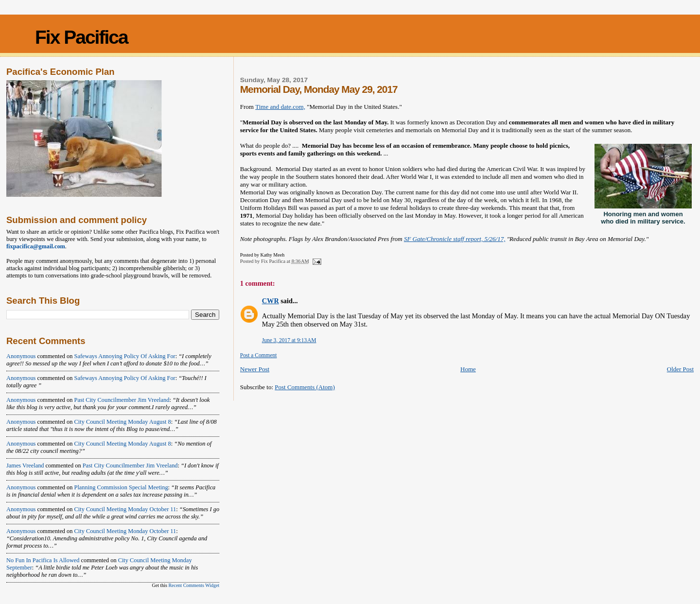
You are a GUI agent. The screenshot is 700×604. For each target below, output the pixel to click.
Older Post (680, 369)
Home (468, 369)
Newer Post (255, 369)
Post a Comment (259, 355)
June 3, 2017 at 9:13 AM (289, 340)
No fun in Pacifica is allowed (43, 560)
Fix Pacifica (81, 37)
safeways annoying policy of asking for (125, 356)
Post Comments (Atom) (305, 387)
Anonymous (21, 356)
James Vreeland (25, 466)
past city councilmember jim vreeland (122, 400)
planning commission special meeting (121, 487)
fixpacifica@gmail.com (36, 246)
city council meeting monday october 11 (125, 509)
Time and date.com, (280, 107)
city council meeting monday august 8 (123, 422)
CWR (271, 301)
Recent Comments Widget (194, 585)
